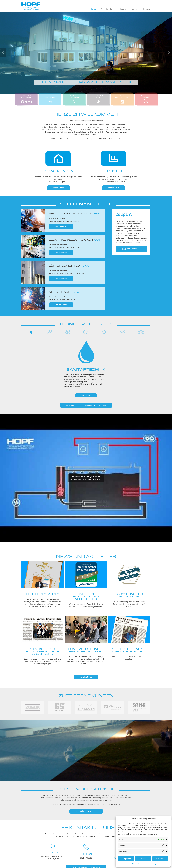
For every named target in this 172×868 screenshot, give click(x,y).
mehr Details (58, 188)
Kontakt (147, 9)
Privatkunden (107, 9)
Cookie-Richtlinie (131, 864)
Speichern (160, 859)
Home (93, 9)
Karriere (135, 9)
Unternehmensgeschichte (86, 811)
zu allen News (86, 677)
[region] (86, 364)
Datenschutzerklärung (145, 864)
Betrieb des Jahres (43, 594)
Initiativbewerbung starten (130, 249)
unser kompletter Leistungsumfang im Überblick (86, 405)
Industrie (122, 9)
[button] (3, 52)
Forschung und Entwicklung (129, 595)
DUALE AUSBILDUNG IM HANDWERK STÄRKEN (86, 650)
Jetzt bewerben (61, 226)
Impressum (157, 864)
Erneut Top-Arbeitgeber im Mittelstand (86, 596)
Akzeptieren (126, 859)
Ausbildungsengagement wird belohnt (129, 650)
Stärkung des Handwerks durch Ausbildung (43, 651)
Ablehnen (143, 859)
